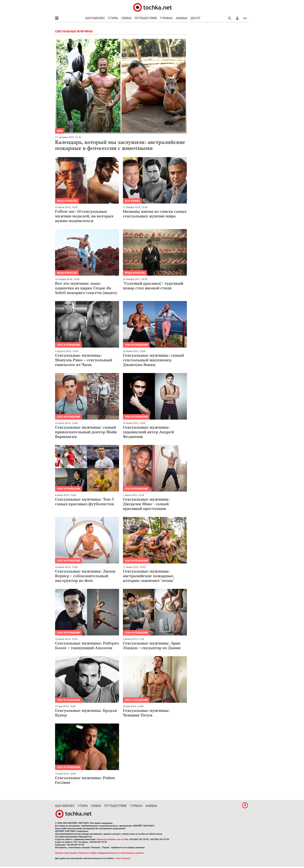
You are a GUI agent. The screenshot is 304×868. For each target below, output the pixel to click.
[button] (237, 18)
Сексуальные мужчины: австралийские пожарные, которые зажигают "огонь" (149, 576)
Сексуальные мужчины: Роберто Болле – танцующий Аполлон (87, 645)
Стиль (113, 18)
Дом (60, 131)
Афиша (182, 18)
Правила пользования (66, 853)
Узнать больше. (123, 858)
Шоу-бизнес (95, 18)
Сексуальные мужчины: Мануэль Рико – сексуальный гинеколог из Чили (84, 360)
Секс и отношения (68, 345)
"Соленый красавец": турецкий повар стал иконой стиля (153, 286)
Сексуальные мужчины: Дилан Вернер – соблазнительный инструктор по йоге (85, 576)
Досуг (196, 18)
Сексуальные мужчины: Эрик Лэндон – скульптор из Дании (152, 645)
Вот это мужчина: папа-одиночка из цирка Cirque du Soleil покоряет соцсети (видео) (86, 288)
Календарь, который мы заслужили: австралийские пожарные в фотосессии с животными (120, 145)
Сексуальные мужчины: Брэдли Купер (86, 713)
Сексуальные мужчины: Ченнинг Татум (146, 713)
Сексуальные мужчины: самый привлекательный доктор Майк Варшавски (86, 432)
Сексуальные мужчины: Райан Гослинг (85, 780)
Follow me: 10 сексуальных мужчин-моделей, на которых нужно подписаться (84, 216)
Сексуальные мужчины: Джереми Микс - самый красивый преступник (146, 504)
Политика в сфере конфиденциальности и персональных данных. (111, 853)
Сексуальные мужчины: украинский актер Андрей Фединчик (148, 432)
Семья (126, 18)
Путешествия (146, 18)
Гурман (166, 18)
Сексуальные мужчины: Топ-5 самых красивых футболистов (84, 502)
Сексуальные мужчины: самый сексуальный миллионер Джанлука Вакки (153, 360)
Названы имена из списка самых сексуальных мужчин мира (155, 214)
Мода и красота (67, 201)
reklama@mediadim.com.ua (110, 839)
